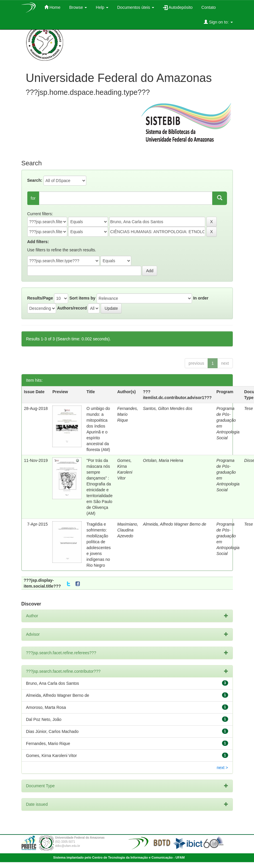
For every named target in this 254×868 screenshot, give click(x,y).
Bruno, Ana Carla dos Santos (53, 683)
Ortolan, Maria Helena (163, 460)
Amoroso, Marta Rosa (46, 707)
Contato (209, 7)
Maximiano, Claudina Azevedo (128, 530)
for (33, 198)
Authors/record (72, 308)
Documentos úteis (136, 7)
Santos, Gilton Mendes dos (168, 408)
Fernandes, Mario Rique (48, 743)
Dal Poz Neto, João (44, 719)
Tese (249, 408)
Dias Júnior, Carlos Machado (52, 731)
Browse (78, 7)
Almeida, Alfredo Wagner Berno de (175, 524)
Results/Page (40, 298)
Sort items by (82, 298)
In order (201, 298)
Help (102, 7)
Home (52, 7)
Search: (35, 180)
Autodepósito (178, 7)
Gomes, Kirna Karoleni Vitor (52, 756)
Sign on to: (218, 22)
